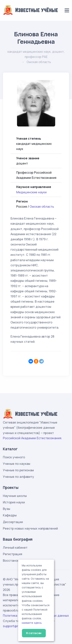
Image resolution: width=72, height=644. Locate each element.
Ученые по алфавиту (18, 477)
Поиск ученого (14, 457)
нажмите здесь (32, 623)
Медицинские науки (31, 192)
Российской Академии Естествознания (32, 438)
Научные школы (15, 496)
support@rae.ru (14, 626)
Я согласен (34, 633)
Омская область (42, 207)
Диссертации (13, 522)
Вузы (6, 509)
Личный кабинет (15, 548)
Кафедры (10, 515)
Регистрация (13, 554)
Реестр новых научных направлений (30, 528)
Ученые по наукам (17, 464)
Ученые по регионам (18, 470)
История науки (14, 502)
